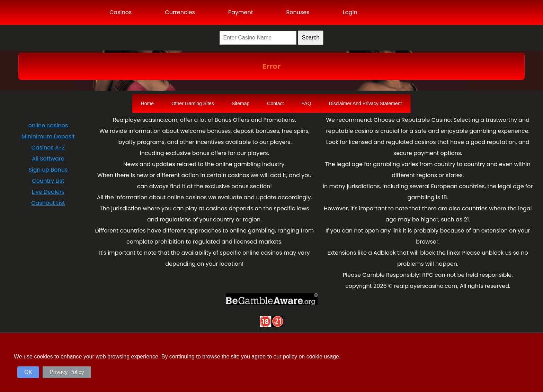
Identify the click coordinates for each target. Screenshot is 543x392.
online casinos (48, 125)
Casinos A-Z (48, 148)
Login (350, 12)
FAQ (306, 103)
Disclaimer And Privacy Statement (366, 103)
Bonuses (298, 12)
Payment (241, 12)
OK (28, 372)
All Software (48, 159)
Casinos (121, 12)
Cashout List (48, 203)
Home (147, 103)
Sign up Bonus (48, 170)
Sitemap (241, 103)
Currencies (180, 12)
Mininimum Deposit (48, 136)
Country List (48, 181)
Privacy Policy (67, 372)
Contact (275, 103)
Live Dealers (48, 192)
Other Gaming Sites (193, 103)
